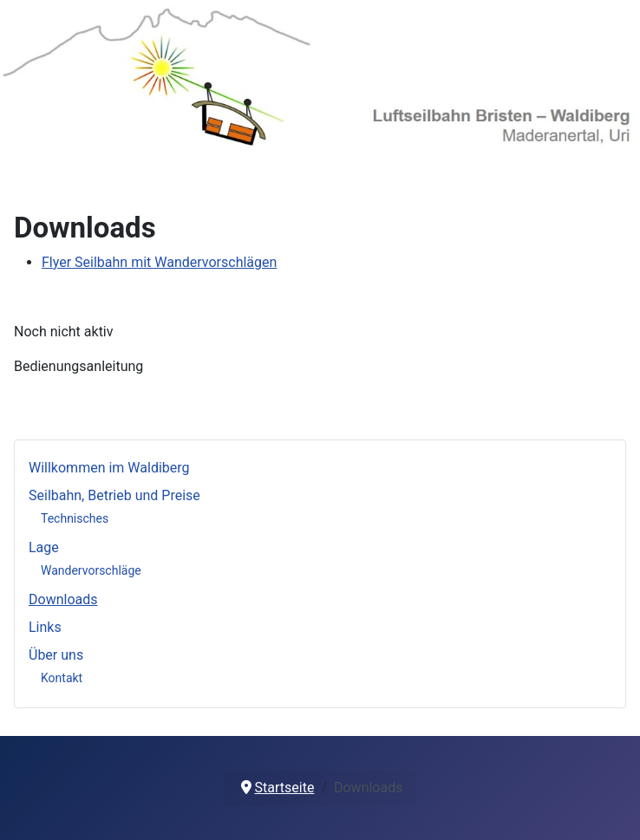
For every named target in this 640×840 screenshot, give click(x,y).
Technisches (75, 518)
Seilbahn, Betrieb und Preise (114, 495)
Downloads (63, 599)
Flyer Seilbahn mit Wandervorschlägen (159, 262)
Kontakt (62, 678)
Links (45, 627)
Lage (44, 547)
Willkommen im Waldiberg (109, 468)
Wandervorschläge (91, 570)
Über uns (56, 655)
